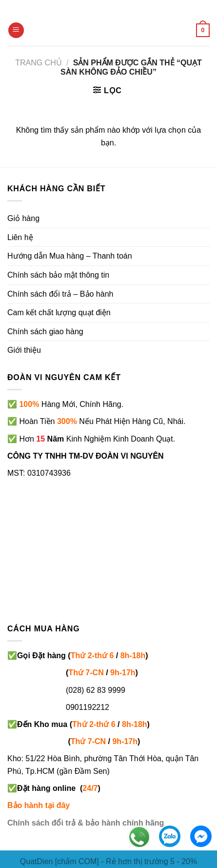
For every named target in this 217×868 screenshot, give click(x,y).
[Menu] (16, 30)
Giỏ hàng (23, 218)
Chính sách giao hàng (45, 332)
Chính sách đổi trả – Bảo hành (60, 294)
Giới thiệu (24, 350)
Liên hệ (20, 237)
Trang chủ (39, 63)
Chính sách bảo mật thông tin (58, 275)
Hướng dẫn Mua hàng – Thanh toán (70, 256)
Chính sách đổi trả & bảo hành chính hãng (86, 823)
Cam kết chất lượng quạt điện (59, 313)
